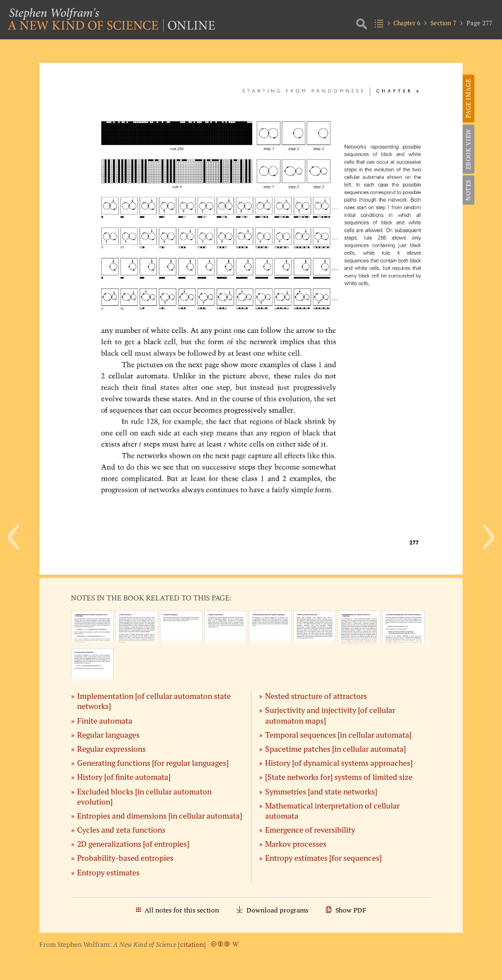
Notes (468, 190)
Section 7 (443, 23)
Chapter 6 (407, 23)
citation (192, 944)
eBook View (468, 149)
